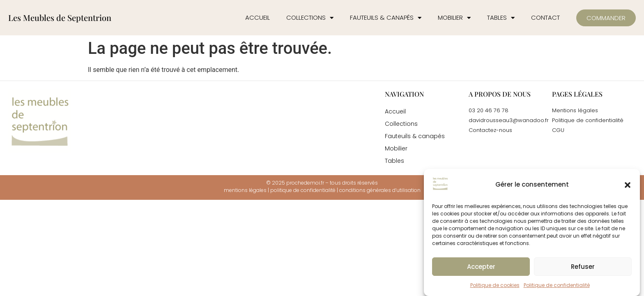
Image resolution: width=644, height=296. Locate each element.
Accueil (258, 17)
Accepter (481, 267)
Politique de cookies (495, 285)
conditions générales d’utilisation (380, 190)
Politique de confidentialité (557, 285)
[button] (628, 185)
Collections (310, 18)
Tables (501, 18)
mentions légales (245, 190)
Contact (545, 17)
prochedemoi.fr (305, 183)
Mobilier (454, 18)
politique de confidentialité (303, 190)
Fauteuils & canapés (386, 18)
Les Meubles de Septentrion (60, 17)
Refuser (583, 267)
